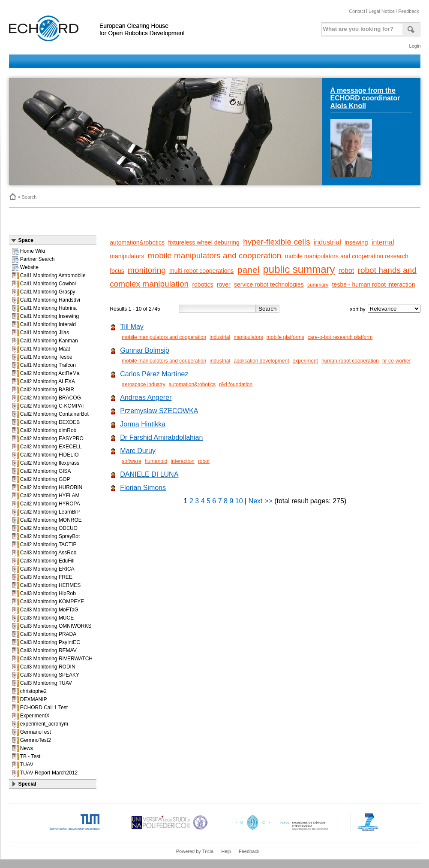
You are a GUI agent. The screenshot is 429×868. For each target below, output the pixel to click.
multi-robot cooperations (201, 271)
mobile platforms (285, 337)
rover (224, 284)
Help (226, 851)
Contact (357, 11)
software (131, 461)
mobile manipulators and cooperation (215, 256)
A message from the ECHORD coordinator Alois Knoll (365, 98)
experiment (305, 361)
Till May (132, 327)
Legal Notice (382, 11)
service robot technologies (269, 284)
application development (261, 361)
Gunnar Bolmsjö (145, 350)
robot (346, 271)
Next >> (261, 501)
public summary (299, 269)
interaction (182, 461)
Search (29, 197)
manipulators (127, 256)
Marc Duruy (138, 451)
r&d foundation (236, 384)
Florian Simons (143, 488)
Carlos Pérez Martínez (154, 374)
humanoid (156, 461)
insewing (356, 242)
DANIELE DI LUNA (149, 474)
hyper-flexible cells (276, 242)
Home (12, 197)
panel (248, 270)
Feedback (408, 11)
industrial (327, 242)
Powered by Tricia (195, 851)
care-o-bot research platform (340, 337)
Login (415, 46)
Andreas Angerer (146, 398)
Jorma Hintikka (143, 424)
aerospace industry (143, 384)
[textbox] (361, 27)
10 (239, 501)
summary (318, 285)
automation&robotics (137, 242)
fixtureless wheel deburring (204, 242)
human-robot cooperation (350, 361)
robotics (202, 284)
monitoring (147, 270)
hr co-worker (397, 361)
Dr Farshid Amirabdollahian (161, 437)
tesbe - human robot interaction (374, 284)
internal (383, 242)
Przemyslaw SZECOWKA (159, 411)
